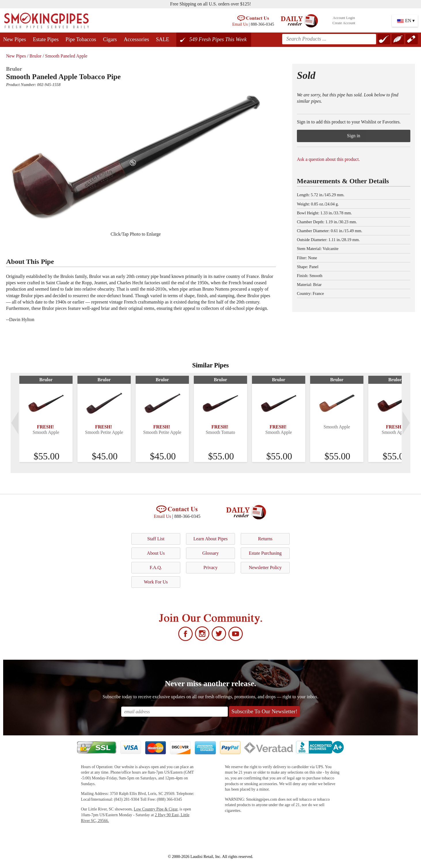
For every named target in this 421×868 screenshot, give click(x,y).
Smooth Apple (46, 432)
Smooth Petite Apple (104, 432)
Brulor (35, 56)
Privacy (211, 567)
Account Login (344, 18)
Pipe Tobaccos (81, 39)
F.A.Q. (156, 567)
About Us (156, 553)
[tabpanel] (46, 419)
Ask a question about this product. (328, 159)
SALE (163, 39)
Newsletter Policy (265, 567)
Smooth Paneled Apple (66, 56)
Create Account (344, 23)
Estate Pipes (46, 39)
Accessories (136, 39)
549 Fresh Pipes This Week (218, 39)
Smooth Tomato (220, 432)
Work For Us (156, 582)
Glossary (211, 553)
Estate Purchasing (265, 553)
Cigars (110, 39)
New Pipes (15, 39)
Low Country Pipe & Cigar (155, 809)
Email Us (240, 24)
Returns (265, 539)
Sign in (354, 136)
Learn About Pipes (210, 539)
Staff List (156, 539)
